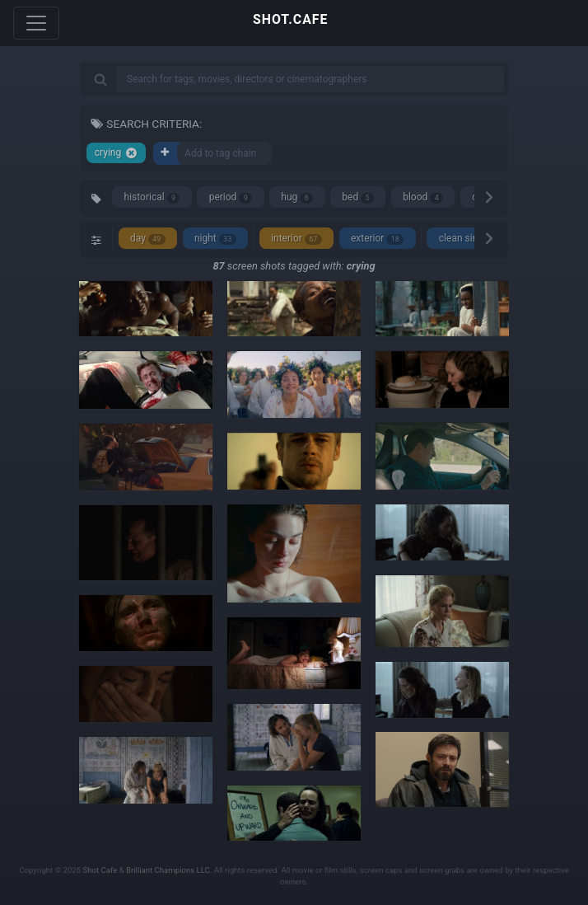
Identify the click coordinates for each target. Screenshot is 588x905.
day (148, 239)
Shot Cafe (100, 870)
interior (296, 239)
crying (116, 153)
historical (152, 197)
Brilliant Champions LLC (168, 870)
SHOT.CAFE (290, 19)
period (231, 197)
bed (358, 197)
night (215, 239)
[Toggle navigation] (36, 23)
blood (423, 197)
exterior (377, 239)
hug (297, 197)
